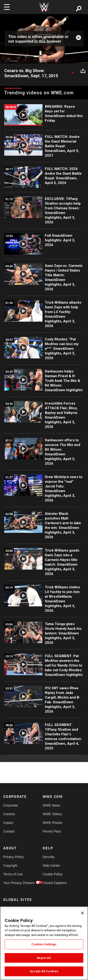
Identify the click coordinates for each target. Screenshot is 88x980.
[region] (44, 943)
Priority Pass (52, 831)
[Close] (82, 913)
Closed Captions (53, 883)
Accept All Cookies (44, 971)
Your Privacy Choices (13, 883)
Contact (9, 831)
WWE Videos (52, 814)
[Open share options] (83, 71)
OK (44, 39)
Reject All (44, 958)
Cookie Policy (53, 874)
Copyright (10, 866)
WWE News (52, 805)
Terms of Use (13, 874)
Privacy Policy (13, 857)
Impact (8, 823)
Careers (9, 814)
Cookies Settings (44, 944)
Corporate (11, 805)
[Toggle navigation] (7, 7)
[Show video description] (73, 71)
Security (49, 857)
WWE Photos (52, 823)
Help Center (52, 866)
